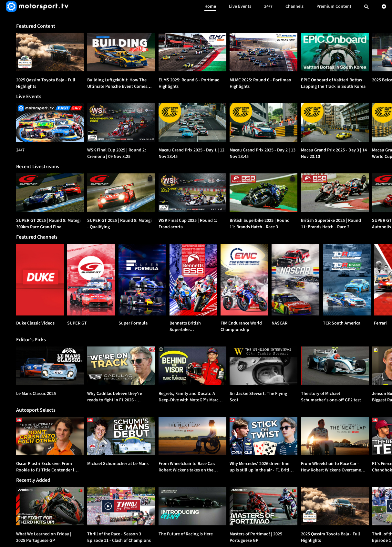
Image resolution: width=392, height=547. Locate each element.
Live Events (240, 6)
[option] (50, 52)
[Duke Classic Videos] (40, 280)
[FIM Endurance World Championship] (244, 280)
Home (210, 6)
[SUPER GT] (91, 280)
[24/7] (50, 123)
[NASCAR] (295, 280)
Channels (294, 6)
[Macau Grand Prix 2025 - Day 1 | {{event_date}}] (192, 123)
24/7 (268, 6)
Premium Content (334, 6)
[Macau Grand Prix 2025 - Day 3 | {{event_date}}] (335, 123)
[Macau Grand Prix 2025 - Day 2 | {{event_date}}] (263, 123)
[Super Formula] (142, 280)
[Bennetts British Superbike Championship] (193, 280)
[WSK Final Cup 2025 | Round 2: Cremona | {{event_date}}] (121, 123)
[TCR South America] (347, 280)
